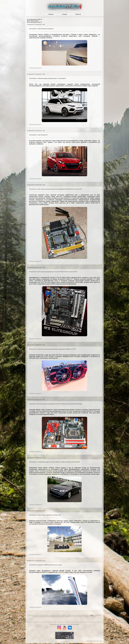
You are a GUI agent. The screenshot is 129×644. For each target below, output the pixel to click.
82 (91, 617)
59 (52, 617)
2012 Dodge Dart (43, 135)
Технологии (33, 189)
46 (99, 615)
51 (39, 617)
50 (37, 617)
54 (44, 617)
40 (88, 615)
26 (64, 615)
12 (41, 615)
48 (34, 617)
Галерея (65, 14)
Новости (78, 14)
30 (71, 615)
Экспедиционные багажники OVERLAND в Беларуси (64, 624)
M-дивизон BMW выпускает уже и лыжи (50, 565)
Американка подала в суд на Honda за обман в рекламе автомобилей (59, 462)
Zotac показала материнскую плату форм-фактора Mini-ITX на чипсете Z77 (60, 189)
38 (85, 615)
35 (79, 615)
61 (55, 617)
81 (89, 617)
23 (59, 615)
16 (47, 615)
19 (53, 615)
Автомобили (33, 29)
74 (77, 617)
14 (44, 615)
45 (98, 615)
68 (67, 617)
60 (54, 617)
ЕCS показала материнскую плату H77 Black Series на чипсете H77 (57, 272)
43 (94, 615)
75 (79, 617)
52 (40, 617)
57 (49, 617)
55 (45, 617)
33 (76, 615)
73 (76, 617)
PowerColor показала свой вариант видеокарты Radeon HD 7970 (57, 349)
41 (90, 615)
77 (82, 617)
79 (86, 617)
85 (96, 617)
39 (86, 615)
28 (68, 615)
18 (51, 615)
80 (87, 617)
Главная (51, 14)
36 (81, 615)
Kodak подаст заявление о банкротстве (49, 515)
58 (50, 617)
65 (62, 617)
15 (46, 615)
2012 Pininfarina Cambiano (46, 29)
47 (101, 615)
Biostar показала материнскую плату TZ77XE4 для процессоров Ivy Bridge (60, 404)
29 (69, 615)
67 (66, 617)
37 (83, 615)
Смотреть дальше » (36, 68)
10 (37, 615)
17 (49, 615)
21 (56, 615)
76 (81, 617)
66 (64, 617)
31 (73, 615)
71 (72, 617)
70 (71, 617)
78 (84, 617)
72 (74, 617)
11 (39, 615)
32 (74, 615)
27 (66, 615)
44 (96, 615)
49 (35, 617)
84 (94, 617)
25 (63, 615)
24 (61, 615)
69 (69, 617)
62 (57, 617)
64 (61, 617)
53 (42, 617)
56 (47, 617)
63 (59, 617)
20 (54, 615)
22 (58, 615)
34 (78, 615)
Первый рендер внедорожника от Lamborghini (52, 78)
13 (42, 615)
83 (92, 617)
